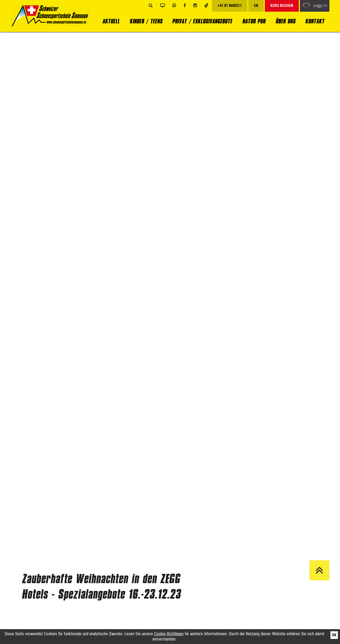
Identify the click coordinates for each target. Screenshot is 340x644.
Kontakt (315, 21)
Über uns (285, 21)
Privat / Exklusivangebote (202, 21)
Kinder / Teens (146, 21)
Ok (334, 635)
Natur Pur (254, 21)
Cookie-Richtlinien (169, 634)
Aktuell (111, 21)
